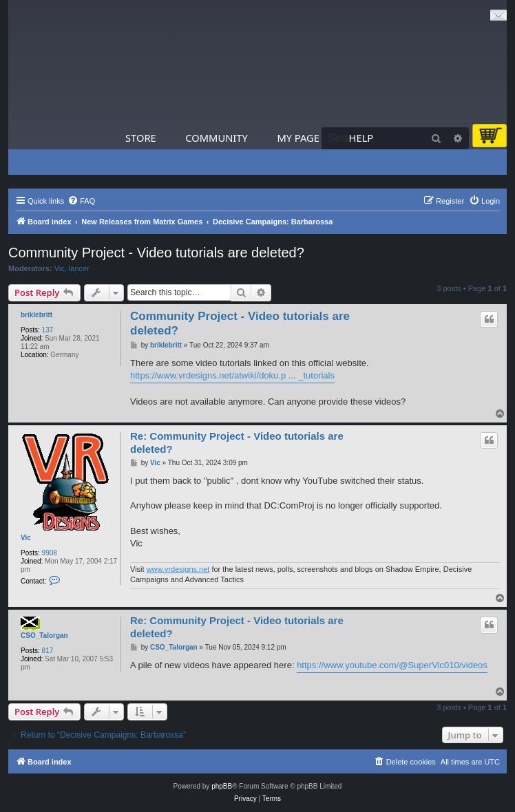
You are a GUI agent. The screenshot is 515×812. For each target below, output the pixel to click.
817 (48, 651)
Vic (60, 268)
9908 (50, 553)
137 (48, 330)
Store (141, 138)
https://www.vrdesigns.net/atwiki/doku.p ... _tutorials (232, 375)
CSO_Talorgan (44, 635)
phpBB (222, 786)
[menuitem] (81, 201)
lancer (79, 268)
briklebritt (36, 315)
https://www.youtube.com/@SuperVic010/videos (392, 665)
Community (216, 138)
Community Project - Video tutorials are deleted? (156, 253)
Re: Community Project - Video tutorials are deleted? (237, 442)
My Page (298, 138)
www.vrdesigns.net (178, 569)
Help (361, 138)
